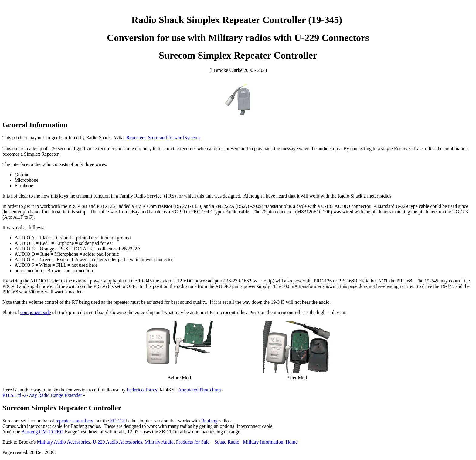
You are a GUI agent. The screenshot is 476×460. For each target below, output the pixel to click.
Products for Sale (193, 442)
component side (36, 312)
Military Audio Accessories (64, 442)
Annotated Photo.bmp (199, 390)
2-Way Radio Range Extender (53, 395)
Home (292, 442)
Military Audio (159, 442)
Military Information (263, 442)
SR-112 (117, 421)
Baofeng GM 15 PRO (42, 432)
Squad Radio (227, 442)
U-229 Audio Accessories (117, 442)
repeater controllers (74, 421)
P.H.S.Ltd (12, 395)
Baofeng (209, 421)
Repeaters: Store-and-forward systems (163, 138)
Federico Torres (142, 390)
